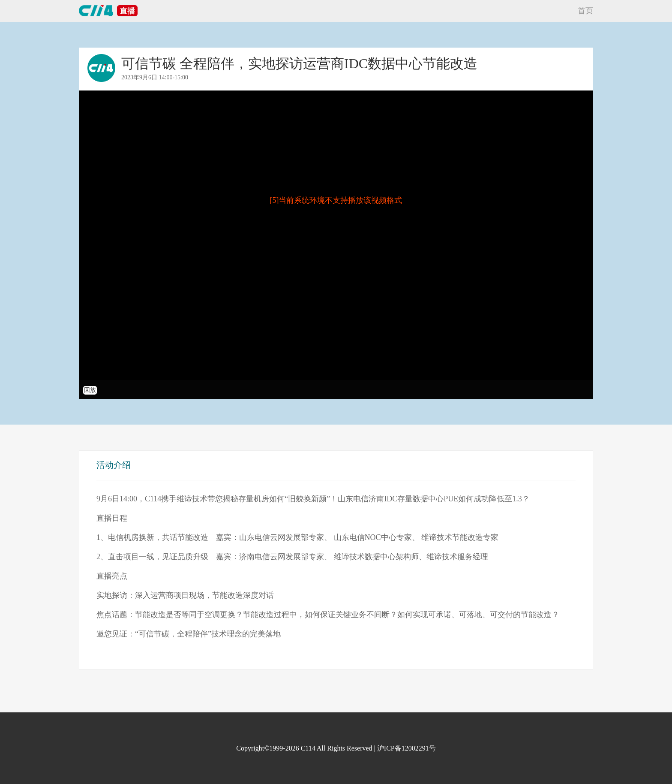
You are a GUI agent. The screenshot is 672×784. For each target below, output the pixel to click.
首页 (585, 11)
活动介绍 (114, 465)
